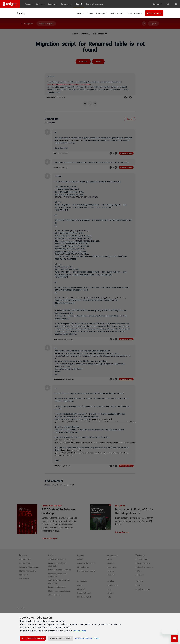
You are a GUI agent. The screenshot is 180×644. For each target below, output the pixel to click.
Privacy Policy (80, 631)
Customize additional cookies (87, 638)
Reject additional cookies (60, 638)
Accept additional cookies (33, 638)
